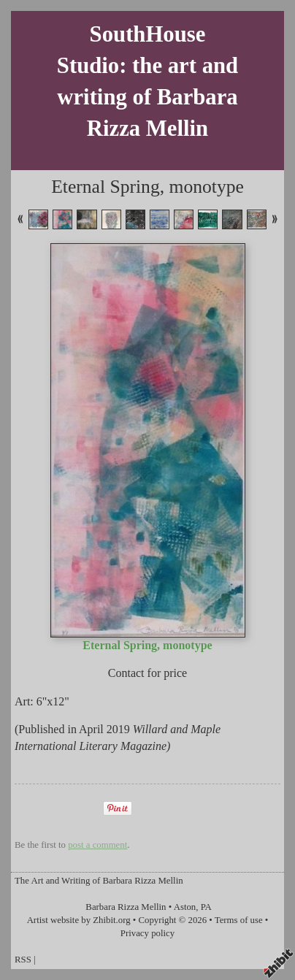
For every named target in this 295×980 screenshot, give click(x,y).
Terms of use (239, 920)
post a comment (97, 845)
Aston (185, 907)
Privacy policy (147, 933)
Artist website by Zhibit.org (79, 920)
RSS (23, 960)
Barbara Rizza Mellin (126, 907)
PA (206, 907)
